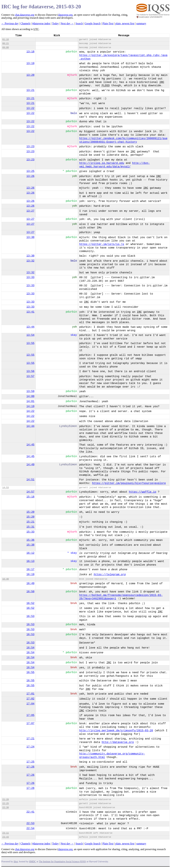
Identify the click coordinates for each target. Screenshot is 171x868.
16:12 (30, 553)
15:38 (30, 545)
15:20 (30, 512)
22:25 (6, 803)
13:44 (30, 327)
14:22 (30, 411)
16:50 (30, 592)
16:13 (30, 561)
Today (55, 23)
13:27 (30, 211)
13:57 (30, 376)
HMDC (32, 862)
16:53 (30, 616)
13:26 (30, 176)
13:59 (30, 391)
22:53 (30, 823)
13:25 (30, 171)
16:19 (30, 574)
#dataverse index (41, 23)
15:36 (30, 540)
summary (141, 23)
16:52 (30, 603)
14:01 (30, 401)
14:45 (30, 445)
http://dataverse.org (118, 742)
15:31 (30, 527)
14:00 (30, 396)
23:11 (6, 833)
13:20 (30, 75)
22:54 (30, 828)
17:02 (30, 699)
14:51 (30, 480)
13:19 (30, 63)
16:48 (6, 579)
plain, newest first (125, 23)
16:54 (30, 648)
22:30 (6, 808)
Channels (25, 23)
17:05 (30, 715)
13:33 (30, 277)
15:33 (30, 532)
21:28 (6, 799)
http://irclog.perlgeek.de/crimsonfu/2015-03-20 (116, 731)
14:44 (30, 426)
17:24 (30, 747)
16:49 (30, 583)
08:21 (6, 43)
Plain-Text (108, 23)
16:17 (30, 569)
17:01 (30, 694)
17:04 (30, 704)
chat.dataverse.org (25, 15)
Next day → (67, 23)
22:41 (30, 812)
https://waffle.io (143, 492)
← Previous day (10, 23)
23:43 (6, 837)
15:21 (30, 522)
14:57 (30, 492)
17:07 (30, 723)
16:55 (30, 672)
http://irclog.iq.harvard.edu (102, 163)
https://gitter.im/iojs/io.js (102, 244)
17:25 (30, 762)
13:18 (30, 52)
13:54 (30, 335)
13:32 (30, 261)
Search (79, 23)
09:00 (6, 47)
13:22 (30, 108)
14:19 (30, 406)
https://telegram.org (110, 575)
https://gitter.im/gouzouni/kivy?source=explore (129, 483)
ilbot (16, 862)
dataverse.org (65, 15)
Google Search (93, 23)
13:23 (30, 147)
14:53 (6, 488)
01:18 (6, 39)
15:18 (30, 497)
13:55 (30, 343)
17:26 (30, 767)
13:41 (30, 312)
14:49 (30, 465)
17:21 (30, 739)
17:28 (30, 788)
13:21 (30, 90)
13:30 (30, 237)
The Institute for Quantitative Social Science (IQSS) (63, 862)
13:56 (30, 371)
